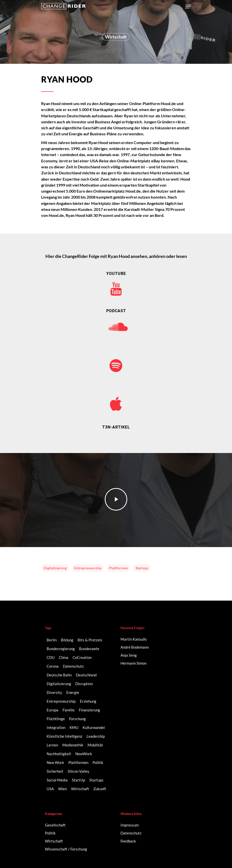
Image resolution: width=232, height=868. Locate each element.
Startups (142, 568)
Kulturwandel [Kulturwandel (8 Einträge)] (94, 727)
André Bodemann (135, 647)
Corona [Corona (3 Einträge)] (53, 666)
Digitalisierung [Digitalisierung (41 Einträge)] (59, 684)
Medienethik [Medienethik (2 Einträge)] (73, 745)
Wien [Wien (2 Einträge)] (62, 789)
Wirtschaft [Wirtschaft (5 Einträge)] (80, 789)
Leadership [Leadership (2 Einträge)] (96, 736)
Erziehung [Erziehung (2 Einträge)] (88, 701)
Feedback (128, 841)
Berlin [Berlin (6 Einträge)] (52, 640)
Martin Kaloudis (134, 639)
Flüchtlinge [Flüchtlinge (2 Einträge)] (56, 719)
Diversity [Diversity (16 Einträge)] (54, 692)
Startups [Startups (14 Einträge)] (96, 780)
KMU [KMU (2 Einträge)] (74, 727)
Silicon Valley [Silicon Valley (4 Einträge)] (78, 771)
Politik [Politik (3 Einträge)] (98, 762)
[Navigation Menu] (188, 7)
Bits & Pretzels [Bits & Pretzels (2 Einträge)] (90, 640)
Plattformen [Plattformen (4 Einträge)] (78, 762)
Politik (50, 833)
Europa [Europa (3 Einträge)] (53, 710)
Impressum (130, 825)
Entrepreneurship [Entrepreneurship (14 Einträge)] (61, 701)
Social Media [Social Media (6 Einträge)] (57, 780)
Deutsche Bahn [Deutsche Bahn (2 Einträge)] (59, 675)
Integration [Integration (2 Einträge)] (56, 727)
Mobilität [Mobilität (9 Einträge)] (95, 745)
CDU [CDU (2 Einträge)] (51, 657)
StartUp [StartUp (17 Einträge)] (78, 780)
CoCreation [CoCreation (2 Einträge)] (82, 657)
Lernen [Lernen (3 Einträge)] (52, 745)
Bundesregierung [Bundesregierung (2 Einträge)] (61, 649)
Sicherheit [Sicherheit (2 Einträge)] (55, 771)
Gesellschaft (55, 825)
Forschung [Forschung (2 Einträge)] (77, 719)
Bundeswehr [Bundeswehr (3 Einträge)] (89, 649)
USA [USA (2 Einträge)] (50, 789)
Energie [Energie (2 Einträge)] (73, 692)
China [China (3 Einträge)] (64, 657)
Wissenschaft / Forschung (66, 849)
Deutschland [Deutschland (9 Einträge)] (86, 675)
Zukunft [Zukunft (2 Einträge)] (100, 789)
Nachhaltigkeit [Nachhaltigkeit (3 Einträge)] (59, 754)
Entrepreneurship (88, 568)
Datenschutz (131, 833)
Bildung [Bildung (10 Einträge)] (67, 640)
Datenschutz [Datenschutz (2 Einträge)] (73, 666)
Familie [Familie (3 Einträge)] (69, 710)
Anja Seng (129, 655)
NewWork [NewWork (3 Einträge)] (84, 754)
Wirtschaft (116, 37)
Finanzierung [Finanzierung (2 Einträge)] (89, 710)
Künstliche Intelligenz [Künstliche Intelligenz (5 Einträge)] (64, 736)
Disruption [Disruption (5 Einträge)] (84, 684)
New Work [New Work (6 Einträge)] (55, 762)
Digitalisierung (55, 568)
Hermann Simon (133, 663)
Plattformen (118, 568)
